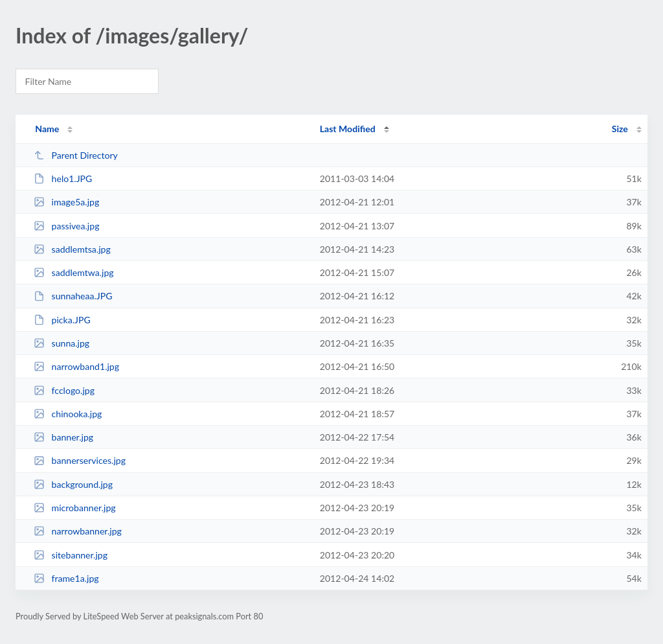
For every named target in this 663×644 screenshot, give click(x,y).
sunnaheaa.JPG (73, 296)
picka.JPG (62, 320)
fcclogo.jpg (64, 390)
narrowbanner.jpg (78, 531)
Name (47, 129)
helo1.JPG (63, 178)
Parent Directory (76, 155)
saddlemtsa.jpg (72, 249)
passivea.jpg (66, 226)
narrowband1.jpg (76, 366)
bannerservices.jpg (80, 460)
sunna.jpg (62, 343)
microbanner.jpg (74, 508)
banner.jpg (63, 437)
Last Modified (348, 129)
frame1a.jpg (66, 578)
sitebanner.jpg (71, 555)
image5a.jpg (66, 202)
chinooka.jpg (68, 414)
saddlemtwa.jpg (73, 272)
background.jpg (73, 484)
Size (620, 129)
